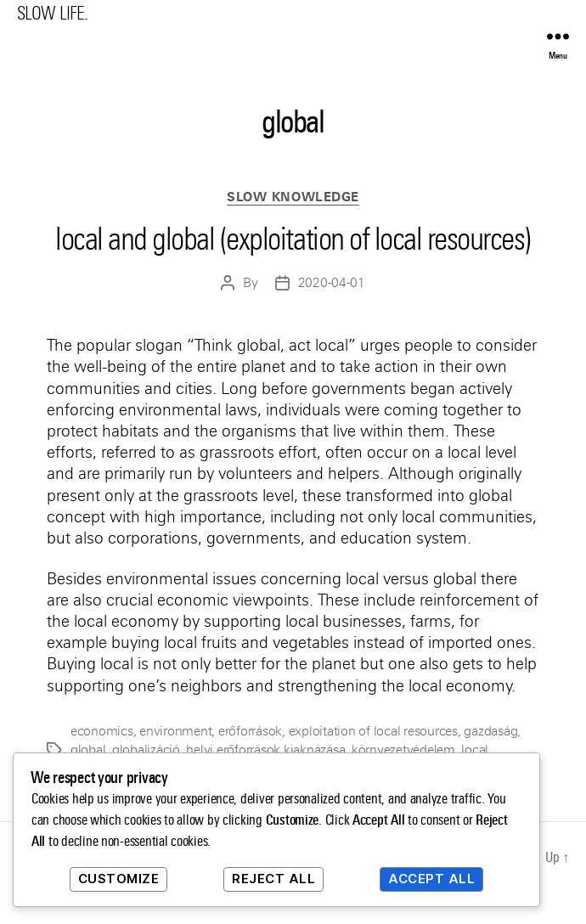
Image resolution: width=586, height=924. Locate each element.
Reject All (273, 879)
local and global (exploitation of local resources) (293, 239)
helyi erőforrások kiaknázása (265, 750)
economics (102, 731)
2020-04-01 (332, 283)
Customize (119, 879)
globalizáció (146, 750)
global (88, 750)
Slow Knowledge (293, 197)
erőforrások (250, 731)
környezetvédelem (403, 750)
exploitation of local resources (373, 731)
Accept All (431, 879)
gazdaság (490, 731)
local (475, 750)
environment (175, 731)
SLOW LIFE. (52, 13)
